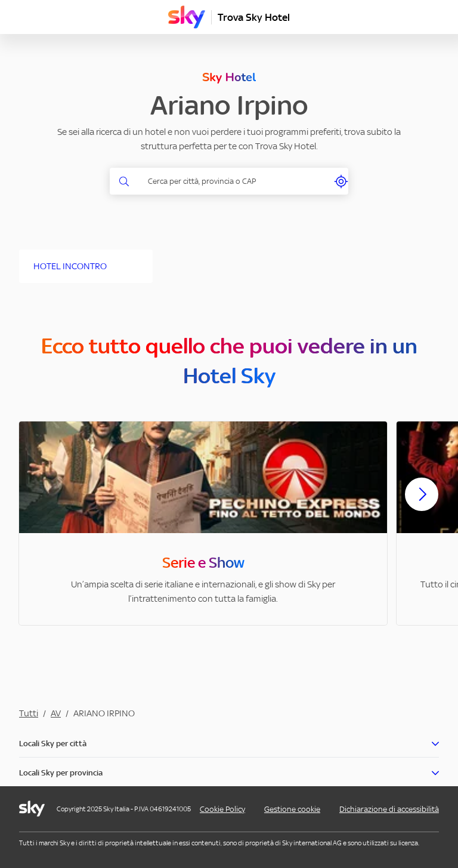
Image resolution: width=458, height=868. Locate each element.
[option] (203, 523)
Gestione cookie (292, 809)
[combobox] (236, 181)
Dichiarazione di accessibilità (389, 809)
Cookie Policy (222, 809)
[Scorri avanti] (422, 504)
